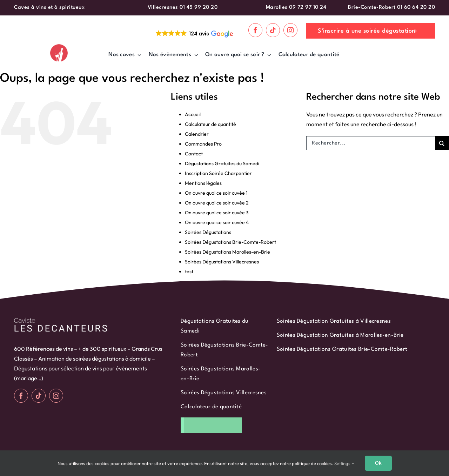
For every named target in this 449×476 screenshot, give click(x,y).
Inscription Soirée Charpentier (218, 173)
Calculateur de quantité (210, 124)
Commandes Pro (203, 144)
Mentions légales (203, 183)
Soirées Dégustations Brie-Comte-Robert (230, 242)
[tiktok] (273, 30)
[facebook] (255, 30)
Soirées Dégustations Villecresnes (222, 262)
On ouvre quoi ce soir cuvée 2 (217, 203)
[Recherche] (442, 143)
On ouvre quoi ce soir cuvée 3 (217, 213)
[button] (194, 34)
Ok (378, 463)
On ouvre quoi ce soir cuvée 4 (217, 222)
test (189, 271)
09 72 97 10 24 (308, 8)
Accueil (193, 114)
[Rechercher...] (371, 143)
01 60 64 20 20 (416, 8)
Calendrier (197, 134)
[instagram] (290, 30)
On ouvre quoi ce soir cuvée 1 (216, 193)
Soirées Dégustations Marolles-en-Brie (227, 252)
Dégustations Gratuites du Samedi (222, 163)
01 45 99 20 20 (199, 8)
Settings (344, 463)
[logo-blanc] (61, 319)
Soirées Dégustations (208, 232)
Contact (194, 154)
